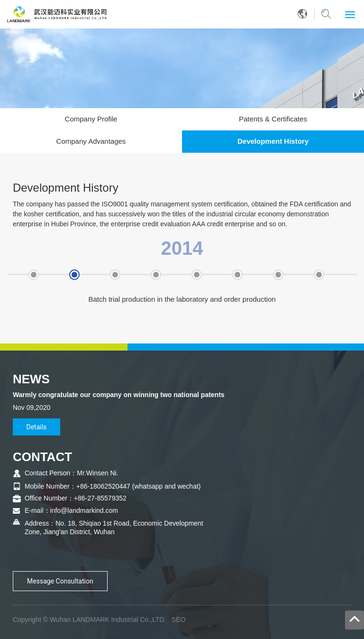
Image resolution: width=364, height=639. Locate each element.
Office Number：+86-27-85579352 (76, 498)
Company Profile (91, 119)
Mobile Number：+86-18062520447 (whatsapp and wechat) (113, 486)
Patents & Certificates (273, 119)
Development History (273, 141)
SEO (179, 620)
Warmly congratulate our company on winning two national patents (119, 395)
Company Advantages (91, 141)
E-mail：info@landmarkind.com (71, 510)
